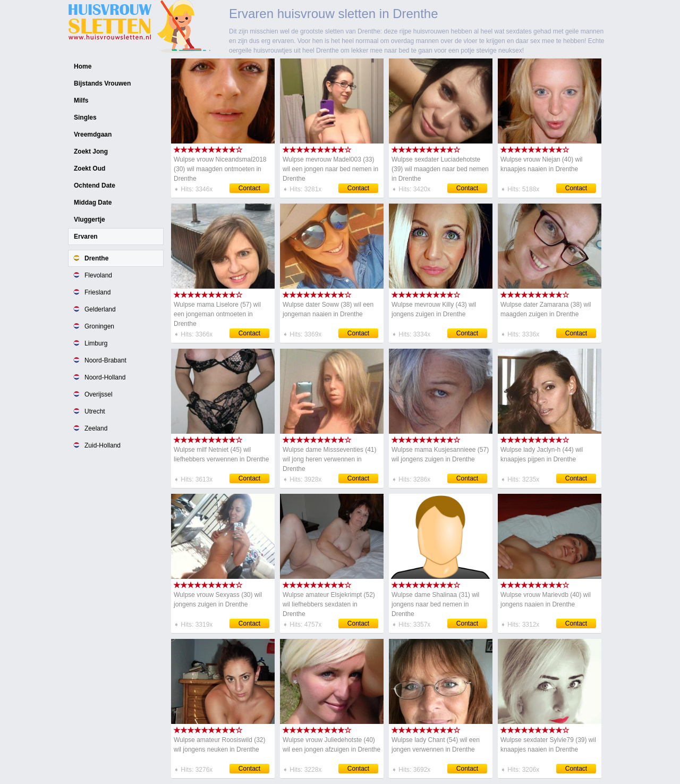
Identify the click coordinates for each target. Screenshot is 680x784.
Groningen (99, 326)
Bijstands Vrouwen (102, 83)
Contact (249, 188)
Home (83, 66)
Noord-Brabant (105, 360)
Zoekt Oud (90, 168)
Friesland (97, 292)
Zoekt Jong (91, 151)
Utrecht (95, 411)
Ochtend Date (95, 186)
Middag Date (93, 203)
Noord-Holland (105, 377)
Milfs (81, 100)
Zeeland (96, 428)
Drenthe (96, 258)
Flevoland (98, 275)
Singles (85, 117)
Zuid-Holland (103, 445)
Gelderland (100, 309)
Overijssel (99, 394)
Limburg (96, 343)
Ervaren (86, 237)
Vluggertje (90, 220)
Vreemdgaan (93, 134)
